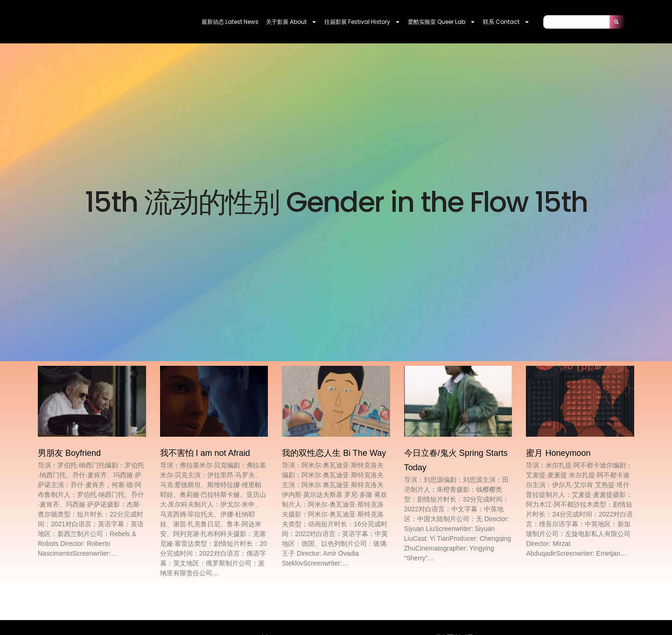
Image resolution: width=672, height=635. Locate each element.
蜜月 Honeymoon (558, 453)
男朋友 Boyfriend (69, 453)
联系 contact (506, 22)
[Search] (617, 22)
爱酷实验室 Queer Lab (442, 22)
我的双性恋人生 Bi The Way (334, 453)
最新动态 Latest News (230, 22)
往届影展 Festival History (362, 22)
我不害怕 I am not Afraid (205, 453)
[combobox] (576, 22)
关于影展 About (291, 22)
